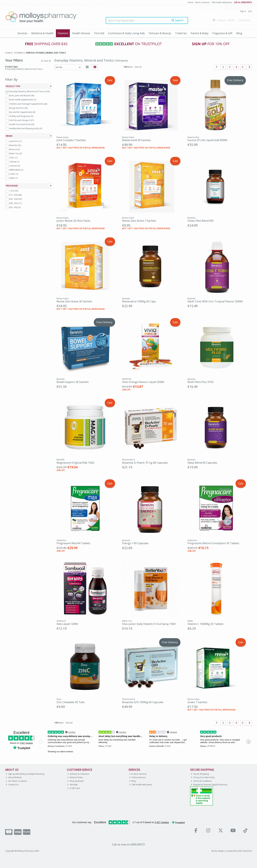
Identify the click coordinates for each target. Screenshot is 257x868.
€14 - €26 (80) (15, 195)
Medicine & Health (42, 33)
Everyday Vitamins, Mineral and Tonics (24, 69)
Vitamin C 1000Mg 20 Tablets (205, 624)
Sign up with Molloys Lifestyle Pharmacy (25, 774)
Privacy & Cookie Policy (203, 777)
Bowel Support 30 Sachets (73, 382)
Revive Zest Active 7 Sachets (139, 221)
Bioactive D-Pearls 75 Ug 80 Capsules (145, 463)
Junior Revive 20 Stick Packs (73, 221)
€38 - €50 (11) (15, 203)
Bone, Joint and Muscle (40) (22, 96)
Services (22, 33)
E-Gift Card (74, 788)
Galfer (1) (13, 178)
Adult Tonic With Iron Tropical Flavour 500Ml (215, 301)
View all (138, 67)
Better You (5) (15, 153)
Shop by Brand (75, 781)
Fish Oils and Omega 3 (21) (22, 120)
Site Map (73, 785)
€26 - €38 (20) (15, 199)
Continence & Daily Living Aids (126, 33)
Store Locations (202, 2)
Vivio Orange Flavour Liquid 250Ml (143, 382)
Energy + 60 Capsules (135, 543)
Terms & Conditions (201, 781)
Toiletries (181, 33)
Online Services (137, 777)
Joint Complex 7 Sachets (71, 140)
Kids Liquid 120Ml (67, 624)
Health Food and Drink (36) (22, 124)
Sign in (243, 11)
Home (191, 2)
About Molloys (14, 777)
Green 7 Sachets (197, 702)
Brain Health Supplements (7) (23, 100)
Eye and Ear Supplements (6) (22, 112)
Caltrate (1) (14, 162)
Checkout (244, 20)
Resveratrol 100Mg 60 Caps (139, 301)
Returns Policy (75, 777)
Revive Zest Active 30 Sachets (74, 301)
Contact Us (12, 785)
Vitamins (63, 33)
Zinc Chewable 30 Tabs (71, 702)
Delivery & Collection (78, 774)
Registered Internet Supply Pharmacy (209, 785)
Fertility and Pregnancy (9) (21, 116)
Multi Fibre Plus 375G (201, 382)
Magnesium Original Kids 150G (75, 463)
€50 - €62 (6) (15, 207)
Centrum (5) (15, 166)
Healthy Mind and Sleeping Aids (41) (26, 128)
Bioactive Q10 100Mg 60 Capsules (143, 702)
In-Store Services (138, 774)
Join (250, 11)
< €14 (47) (14, 191)
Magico (222, 851)
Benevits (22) (15, 145)
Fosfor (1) (14, 174)
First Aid (99, 33)
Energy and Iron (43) (18, 108)
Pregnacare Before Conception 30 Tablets (213, 543)
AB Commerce (245, 851)
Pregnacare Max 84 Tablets (73, 543)
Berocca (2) (14, 149)
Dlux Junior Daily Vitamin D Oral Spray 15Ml (149, 624)
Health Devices (81, 33)
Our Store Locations (16, 781)
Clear (46, 61)
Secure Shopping (200, 774)
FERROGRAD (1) (16, 170)
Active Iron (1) (15, 141)
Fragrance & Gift (222, 33)
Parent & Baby (200, 33)
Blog (239, 33)
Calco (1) (13, 158)
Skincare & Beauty (160, 33)
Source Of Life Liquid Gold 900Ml (207, 140)
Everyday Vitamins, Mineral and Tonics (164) (29, 91)
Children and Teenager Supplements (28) (28, 104)
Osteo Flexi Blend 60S (201, 221)
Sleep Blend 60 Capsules (202, 463)
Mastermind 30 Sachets (136, 140)
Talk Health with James (222, 2)
